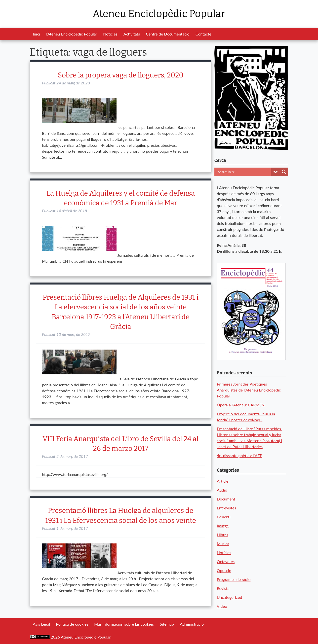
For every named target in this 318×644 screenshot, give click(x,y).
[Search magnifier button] (284, 172)
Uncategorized (230, 597)
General (224, 517)
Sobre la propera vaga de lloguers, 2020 (121, 75)
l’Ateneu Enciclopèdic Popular (72, 34)
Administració (192, 624)
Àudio (222, 490)
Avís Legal (41, 624)
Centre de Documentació (168, 34)
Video (222, 606)
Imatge (223, 526)
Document (226, 499)
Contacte (203, 34)
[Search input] (244, 172)
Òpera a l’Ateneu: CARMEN (241, 405)
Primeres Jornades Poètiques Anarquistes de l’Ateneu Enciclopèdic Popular (249, 390)
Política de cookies (72, 624)
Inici (36, 34)
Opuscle (224, 570)
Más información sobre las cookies (124, 624)
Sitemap (167, 624)
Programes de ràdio (234, 579)
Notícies (110, 34)
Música (223, 544)
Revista (223, 588)
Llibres (223, 535)
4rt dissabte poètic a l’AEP (240, 455)
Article (223, 481)
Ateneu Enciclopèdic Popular (159, 14)
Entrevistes (226, 508)
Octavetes (226, 561)
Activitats (132, 34)
